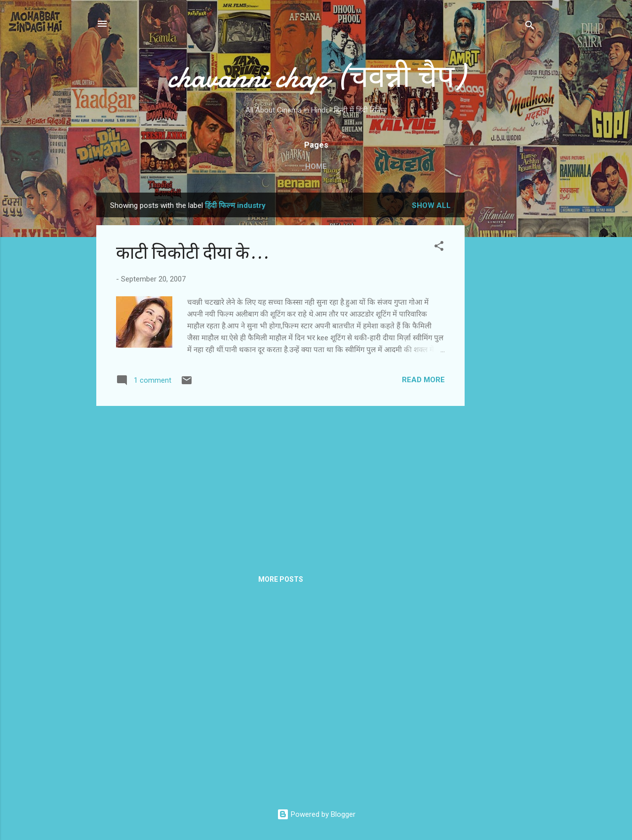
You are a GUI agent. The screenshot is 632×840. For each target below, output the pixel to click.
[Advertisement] (504, 341)
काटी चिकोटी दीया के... (192, 253)
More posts (281, 579)
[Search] (530, 27)
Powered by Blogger (316, 814)
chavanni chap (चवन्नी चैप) (316, 77)
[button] (439, 248)
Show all (431, 205)
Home (316, 166)
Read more (423, 380)
